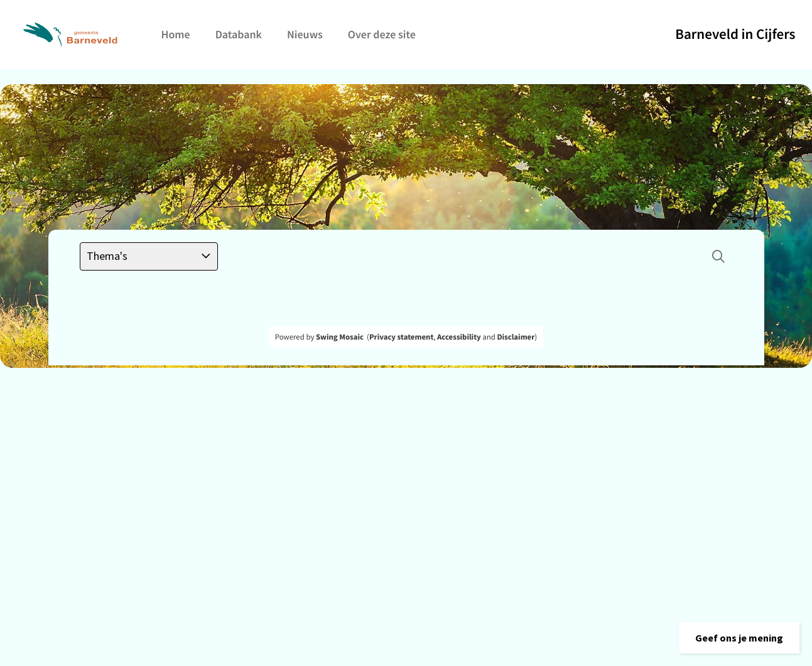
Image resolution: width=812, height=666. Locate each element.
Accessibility (459, 337)
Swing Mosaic (340, 337)
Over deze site (382, 34)
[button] (739, 638)
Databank (239, 34)
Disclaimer (516, 337)
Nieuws (305, 34)
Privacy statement (401, 337)
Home (176, 34)
